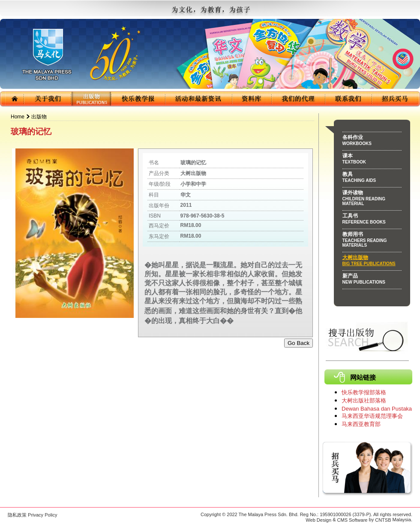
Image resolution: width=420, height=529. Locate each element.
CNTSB (383, 520)
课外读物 (372, 199)
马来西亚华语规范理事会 (372, 416)
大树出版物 (372, 262)
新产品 (372, 280)
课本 (372, 160)
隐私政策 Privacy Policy (33, 515)
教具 (372, 178)
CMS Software (352, 520)
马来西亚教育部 (361, 424)
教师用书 (372, 241)
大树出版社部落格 (364, 401)
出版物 (39, 117)
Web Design (318, 520)
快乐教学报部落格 (364, 392)
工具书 (372, 220)
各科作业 (372, 142)
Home (18, 117)
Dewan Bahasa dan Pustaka (377, 409)
